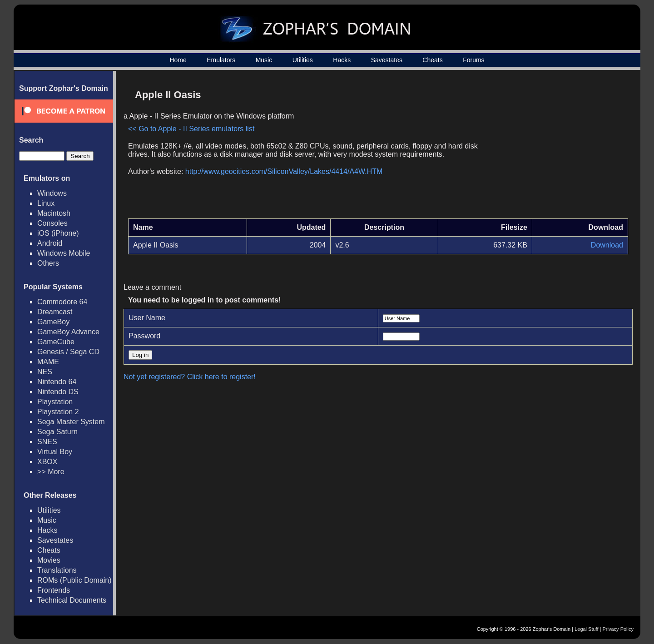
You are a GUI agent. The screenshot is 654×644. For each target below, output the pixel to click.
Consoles (52, 223)
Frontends (54, 590)
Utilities (303, 60)
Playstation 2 (58, 412)
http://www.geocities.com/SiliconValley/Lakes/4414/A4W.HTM (284, 171)
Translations (57, 570)
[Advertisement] (551, 148)
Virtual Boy (55, 452)
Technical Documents (72, 600)
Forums (473, 60)
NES (45, 372)
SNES (47, 442)
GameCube (56, 342)
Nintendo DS (58, 392)
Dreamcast (55, 312)
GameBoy (53, 322)
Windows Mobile (64, 253)
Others (48, 263)
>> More (51, 472)
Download (607, 245)
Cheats (432, 60)
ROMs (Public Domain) (74, 580)
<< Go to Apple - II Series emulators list (191, 129)
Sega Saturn (57, 432)
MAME (48, 362)
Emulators (221, 60)
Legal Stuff (586, 629)
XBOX (47, 462)
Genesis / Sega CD (68, 352)
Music (264, 60)
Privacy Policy (618, 629)
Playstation (55, 402)
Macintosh (54, 213)
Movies (49, 560)
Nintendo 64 (57, 382)
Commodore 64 (62, 302)
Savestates (387, 60)
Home (178, 60)
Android (50, 243)
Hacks (342, 60)
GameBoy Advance (68, 332)
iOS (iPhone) (58, 233)
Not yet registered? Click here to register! (190, 377)
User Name (147, 318)
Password (144, 336)
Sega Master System (71, 422)
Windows (52, 193)
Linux (46, 203)
